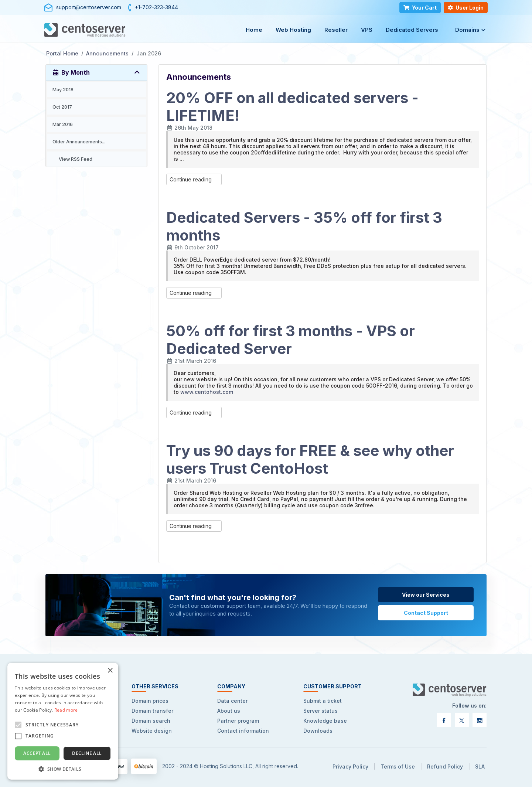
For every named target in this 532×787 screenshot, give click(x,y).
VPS (367, 30)
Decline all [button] (87, 753)
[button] (63, 769)
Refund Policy (445, 766)
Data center (232, 701)
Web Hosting (293, 30)
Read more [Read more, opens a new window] (66, 710)
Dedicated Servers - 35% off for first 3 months (304, 226)
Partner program (238, 721)
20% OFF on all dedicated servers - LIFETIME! (292, 107)
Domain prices (150, 701)
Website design (152, 731)
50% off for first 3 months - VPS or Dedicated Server (291, 340)
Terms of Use (398, 766)
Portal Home (62, 53)
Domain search (151, 721)
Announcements (107, 53)
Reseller (336, 30)
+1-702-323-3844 (156, 7)
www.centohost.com (207, 392)
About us (229, 711)
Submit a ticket (323, 701)
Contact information (243, 731)
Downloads (318, 731)
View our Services (426, 595)
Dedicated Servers (412, 30)
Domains (467, 30)
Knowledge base (325, 721)
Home (254, 30)
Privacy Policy (350, 766)
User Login (466, 8)
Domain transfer (152, 711)
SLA (480, 766)
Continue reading (194, 179)
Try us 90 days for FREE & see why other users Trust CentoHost (310, 459)
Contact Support (426, 613)
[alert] (63, 721)
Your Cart (420, 8)
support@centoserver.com (89, 7)
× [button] (110, 671)
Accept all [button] (37, 753)
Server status (320, 711)
